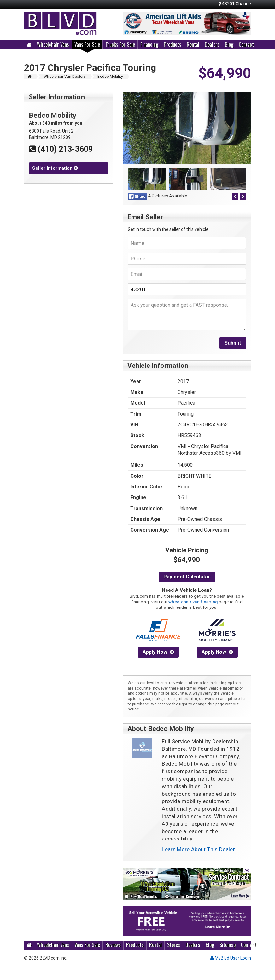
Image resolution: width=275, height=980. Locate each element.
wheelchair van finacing (193, 602)
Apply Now (158, 652)
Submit (233, 343)
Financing (149, 44)
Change (243, 4)
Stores (174, 945)
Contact (246, 44)
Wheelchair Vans (53, 44)
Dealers (212, 44)
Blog (229, 44)
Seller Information (55, 168)
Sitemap (228, 945)
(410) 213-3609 (61, 149)
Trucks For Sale (120, 44)
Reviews (113, 945)
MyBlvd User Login (231, 958)
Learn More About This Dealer (198, 849)
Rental (193, 44)
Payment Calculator (187, 577)
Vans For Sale (87, 44)
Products (173, 44)
